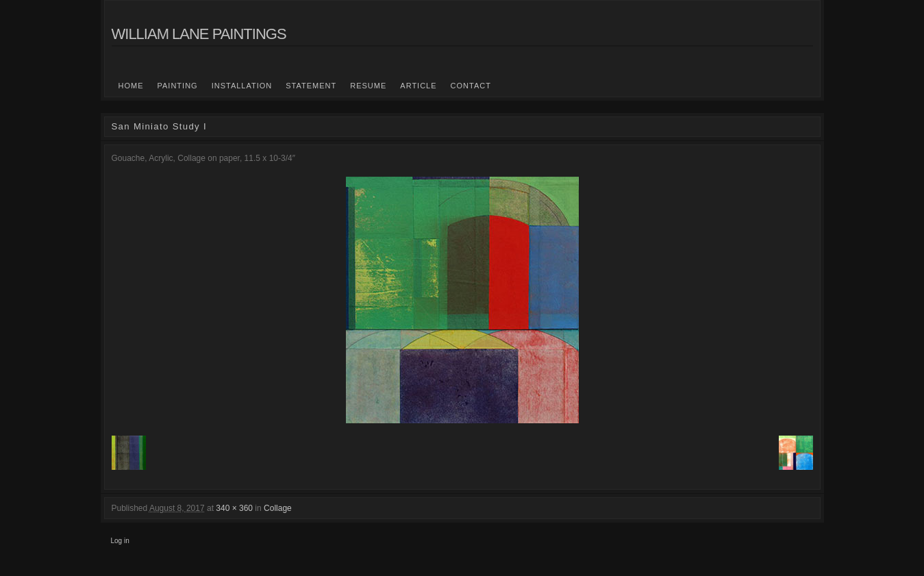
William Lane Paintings (199, 34)
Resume (368, 86)
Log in (120, 541)
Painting (178, 86)
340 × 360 (234, 508)
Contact (471, 86)
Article (418, 86)
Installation (242, 86)
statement (311, 86)
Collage (278, 508)
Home (131, 86)
